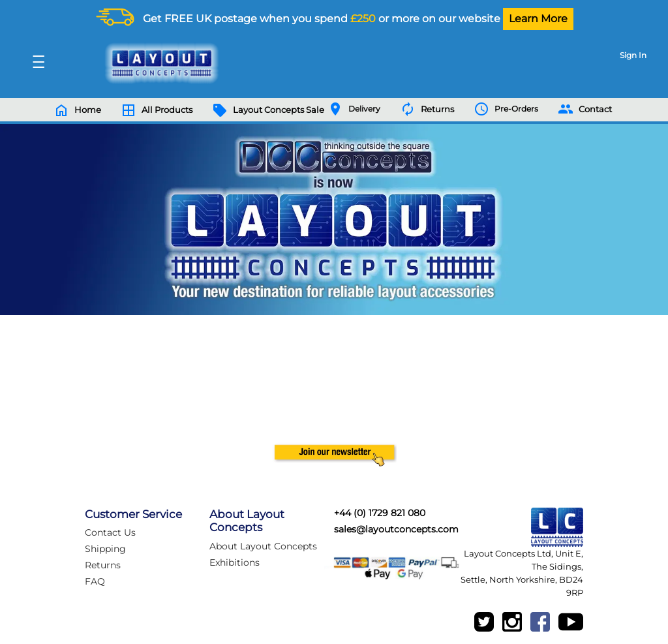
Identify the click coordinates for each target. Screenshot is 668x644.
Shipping (105, 549)
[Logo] (159, 63)
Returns (103, 565)
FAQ (95, 581)
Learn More (538, 19)
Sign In (633, 55)
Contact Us (110, 532)
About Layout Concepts (263, 546)
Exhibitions (235, 562)
